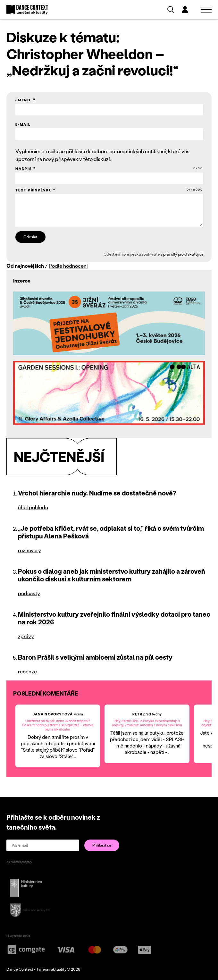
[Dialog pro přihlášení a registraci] (185, 10)
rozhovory (29, 550)
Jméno (24, 100)
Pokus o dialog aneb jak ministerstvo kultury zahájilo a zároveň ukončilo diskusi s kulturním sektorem (112, 575)
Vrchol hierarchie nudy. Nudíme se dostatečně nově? (97, 493)
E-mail (23, 124)
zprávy (26, 636)
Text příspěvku (109, 190)
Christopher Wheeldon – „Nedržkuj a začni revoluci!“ (92, 62)
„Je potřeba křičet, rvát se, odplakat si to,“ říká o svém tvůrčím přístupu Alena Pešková (111, 532)
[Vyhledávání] (171, 10)
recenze (27, 671)
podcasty (29, 593)
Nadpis (109, 169)
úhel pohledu (33, 507)
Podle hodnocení (68, 266)
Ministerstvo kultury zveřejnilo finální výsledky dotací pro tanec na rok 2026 (114, 618)
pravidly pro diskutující (183, 254)
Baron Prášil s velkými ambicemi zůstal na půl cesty (95, 657)
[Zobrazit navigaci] (206, 10)
